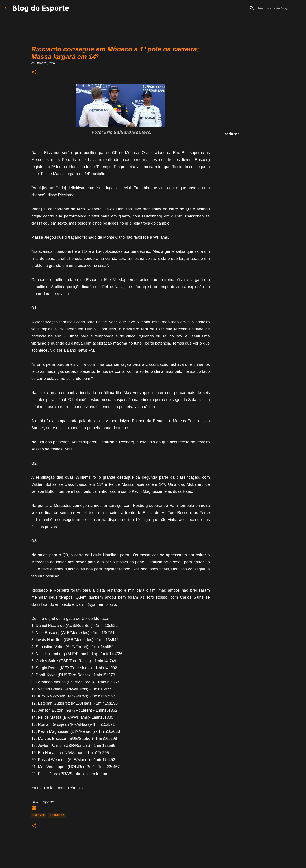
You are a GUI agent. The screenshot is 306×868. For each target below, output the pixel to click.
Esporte (39, 815)
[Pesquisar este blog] (279, 8)
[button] (34, 72)
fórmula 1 (57, 815)
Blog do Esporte (41, 8)
